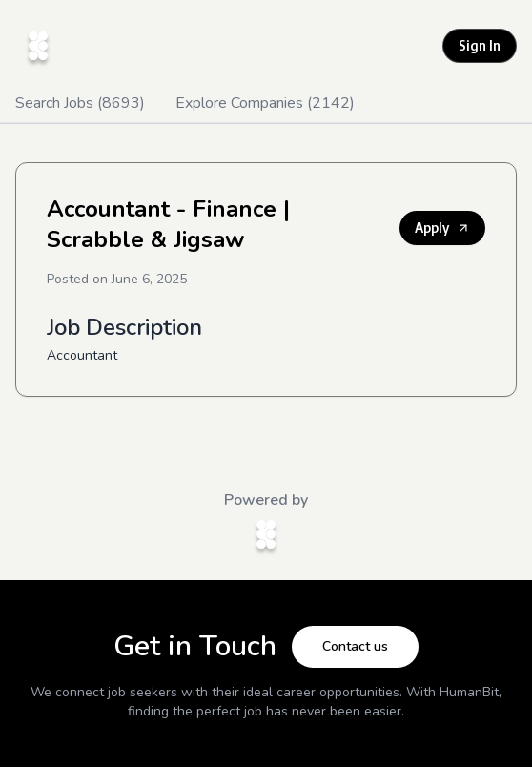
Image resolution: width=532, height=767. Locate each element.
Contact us (355, 646)
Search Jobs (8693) (80, 103)
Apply (442, 228)
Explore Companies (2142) (265, 103)
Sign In (480, 45)
